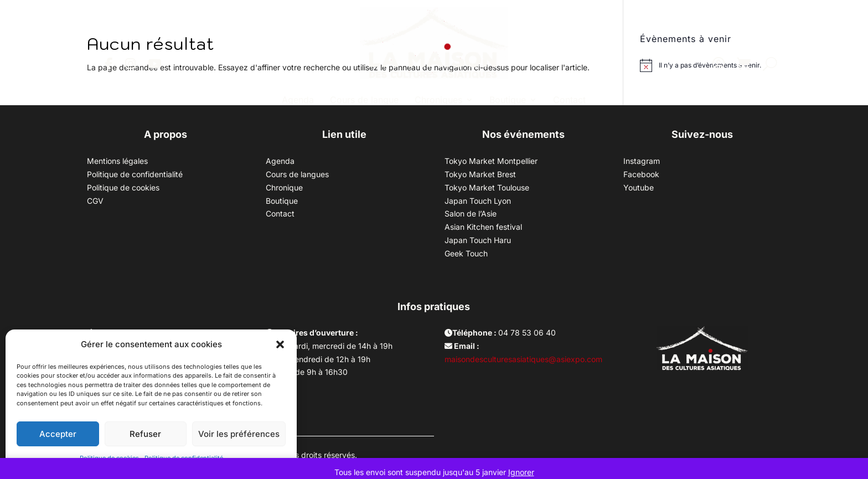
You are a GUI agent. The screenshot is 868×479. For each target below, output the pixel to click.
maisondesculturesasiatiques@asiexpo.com (523, 359)
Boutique (508, 100)
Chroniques (438, 100)
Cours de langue (364, 100)
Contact (569, 100)
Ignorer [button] (521, 472)
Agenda (298, 100)
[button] (280, 344)
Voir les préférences (239, 434)
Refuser (145, 434)
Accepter (58, 434)
